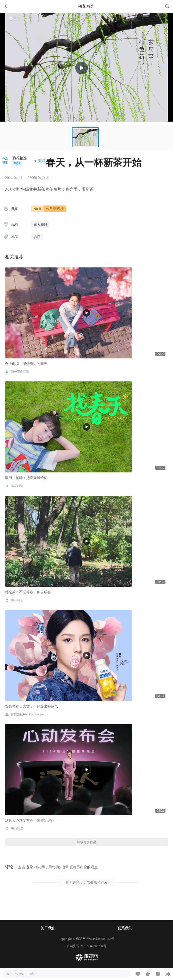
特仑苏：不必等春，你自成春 (28, 592)
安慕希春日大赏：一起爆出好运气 (31, 706)
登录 (30, 867)
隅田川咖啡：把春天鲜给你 (26, 478)
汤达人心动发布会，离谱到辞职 (30, 821)
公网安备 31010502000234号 (86, 946)
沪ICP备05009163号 (101, 939)
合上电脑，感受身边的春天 (26, 364)
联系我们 (125, 928)
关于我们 (48, 928)
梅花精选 (20, 158)
